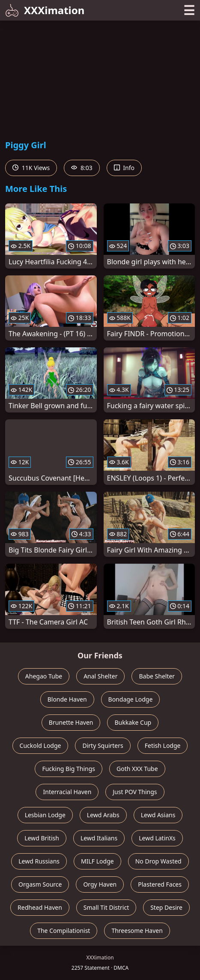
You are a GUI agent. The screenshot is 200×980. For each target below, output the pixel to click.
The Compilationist (64, 931)
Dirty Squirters (103, 745)
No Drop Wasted (158, 861)
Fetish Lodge (163, 745)
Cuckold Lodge (40, 745)
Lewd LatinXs (157, 838)
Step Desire (166, 907)
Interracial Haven (67, 792)
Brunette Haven (71, 722)
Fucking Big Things (69, 769)
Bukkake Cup (133, 722)
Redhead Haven (40, 907)
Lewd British (42, 838)
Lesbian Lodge (45, 815)
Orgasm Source (40, 884)
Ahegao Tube (44, 676)
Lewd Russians (39, 861)
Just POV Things (135, 792)
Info (124, 168)
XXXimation (45, 10)
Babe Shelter (157, 676)
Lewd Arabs (103, 815)
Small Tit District (106, 907)
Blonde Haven (67, 699)
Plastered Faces (160, 884)
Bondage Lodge (131, 699)
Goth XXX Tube (137, 769)
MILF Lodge (97, 861)
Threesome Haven (137, 931)
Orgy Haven (100, 884)
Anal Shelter (100, 676)
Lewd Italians (99, 838)
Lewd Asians (158, 815)
